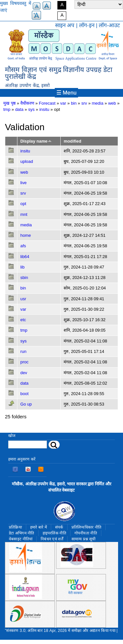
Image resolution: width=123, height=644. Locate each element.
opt (23, 204)
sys (31, 109)
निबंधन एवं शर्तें (52, 539)
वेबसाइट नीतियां (21, 539)
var (63, 103)
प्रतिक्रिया (15, 527)
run (23, 351)
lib (22, 267)
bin (74, 103)
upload (27, 161)
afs (23, 246)
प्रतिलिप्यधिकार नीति (87, 527)
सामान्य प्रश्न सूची (84, 539)
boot (24, 394)
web (112, 103)
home (26, 235)
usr (23, 299)
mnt (24, 214)
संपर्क (59, 527)
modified (72, 141)
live (23, 183)
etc (23, 320)
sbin (24, 278)
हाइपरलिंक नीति (54, 533)
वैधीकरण (27, 103)
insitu (44, 109)
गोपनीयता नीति (86, 533)
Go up (26, 404)
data (19, 109)
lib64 (25, 257)
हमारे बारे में (39, 527)
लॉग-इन (87, 25)
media (98, 103)
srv (84, 103)
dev (24, 373)
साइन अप (65, 25)
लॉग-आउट (109, 25)
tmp (7, 109)
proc (24, 362)
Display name (36, 141)
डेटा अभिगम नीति (22, 533)
